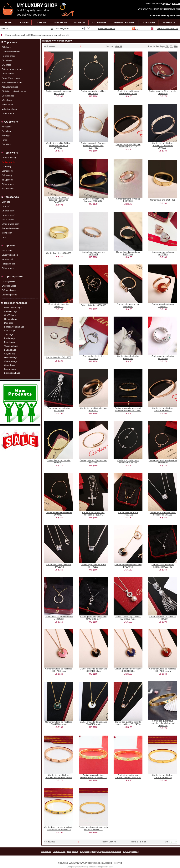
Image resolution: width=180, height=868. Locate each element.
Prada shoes (8, 74)
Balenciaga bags (12, 373)
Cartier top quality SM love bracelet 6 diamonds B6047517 (59, 145)
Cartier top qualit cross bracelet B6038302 (128, 461)
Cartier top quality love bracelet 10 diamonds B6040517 (163, 145)
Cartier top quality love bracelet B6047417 (163, 409)
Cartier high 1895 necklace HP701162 (59, 566)
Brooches (6, 131)
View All (119, 46)
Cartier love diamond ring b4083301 (93, 253)
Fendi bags (9, 342)
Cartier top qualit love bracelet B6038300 (163, 461)
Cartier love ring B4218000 (59, 357)
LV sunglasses (9, 281)
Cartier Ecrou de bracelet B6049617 (59, 461)
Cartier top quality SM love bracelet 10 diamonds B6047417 (93, 145)
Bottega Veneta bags (14, 327)
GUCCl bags (10, 315)
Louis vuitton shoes (11, 52)
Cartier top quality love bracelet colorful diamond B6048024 (163, 723)
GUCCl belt (7, 250)
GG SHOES (80, 22)
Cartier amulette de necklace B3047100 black (93, 670)
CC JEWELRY (99, 22)
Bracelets (6, 144)
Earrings (6, 136)
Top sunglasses (130, 851)
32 (167, 46)
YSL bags (9, 334)
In (52, 28)
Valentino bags (11, 346)
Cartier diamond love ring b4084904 (128, 200)
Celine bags (10, 331)
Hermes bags (10, 319)
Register (176, 3)
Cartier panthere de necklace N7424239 (163, 618)
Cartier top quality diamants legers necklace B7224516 (128, 723)
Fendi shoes (8, 105)
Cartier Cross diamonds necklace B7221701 (93, 514)
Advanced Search (107, 28)
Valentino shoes (9, 109)
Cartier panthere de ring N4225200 (163, 357)
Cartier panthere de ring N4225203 (163, 253)
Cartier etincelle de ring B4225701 (93, 357)
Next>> (109, 46)
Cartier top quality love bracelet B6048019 (163, 776)
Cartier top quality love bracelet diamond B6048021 (128, 776)
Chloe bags (10, 365)
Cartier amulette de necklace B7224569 (128, 566)
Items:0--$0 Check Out (168, 28)
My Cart (141, 9)
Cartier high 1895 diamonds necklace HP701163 (163, 514)
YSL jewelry (7, 180)
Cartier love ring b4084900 (59, 253)
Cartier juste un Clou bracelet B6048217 (93, 461)
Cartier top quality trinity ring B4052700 (93, 409)
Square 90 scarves (11, 228)
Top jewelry (48, 41)
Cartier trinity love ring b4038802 (59, 305)
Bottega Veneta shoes (12, 69)
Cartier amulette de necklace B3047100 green (59, 723)
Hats (4, 237)
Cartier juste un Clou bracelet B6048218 (163, 92)
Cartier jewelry (64, 41)
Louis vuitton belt (10, 255)
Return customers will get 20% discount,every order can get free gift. (37, 35)
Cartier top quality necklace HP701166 (59, 92)
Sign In (166, 3)
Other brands (8, 113)
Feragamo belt (9, 264)
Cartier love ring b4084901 (163, 200)
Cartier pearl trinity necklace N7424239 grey (93, 618)
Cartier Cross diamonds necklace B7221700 (163, 566)
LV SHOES (41, 22)
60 (171, 46)
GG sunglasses (9, 290)
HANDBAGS (169, 22)
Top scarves (105, 851)
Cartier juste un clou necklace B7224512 (59, 618)
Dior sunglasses (9, 295)
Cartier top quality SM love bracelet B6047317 (128, 145)
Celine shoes (8, 96)
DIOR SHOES (61, 22)
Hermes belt (7, 259)
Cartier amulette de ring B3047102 (163, 305)
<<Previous (49, 46)
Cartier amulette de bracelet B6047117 (59, 514)
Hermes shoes (9, 56)
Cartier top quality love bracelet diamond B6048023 (59, 776)
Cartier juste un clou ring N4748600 (128, 305)
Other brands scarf (10, 224)
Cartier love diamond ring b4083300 (128, 253)
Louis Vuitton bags (13, 308)
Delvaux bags (11, 358)
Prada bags (10, 338)
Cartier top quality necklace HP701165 (93, 92)
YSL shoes (7, 100)
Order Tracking (164, 9)
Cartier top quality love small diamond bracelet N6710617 (128, 409)
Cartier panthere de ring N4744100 (59, 409)
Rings (4, 140)
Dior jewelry (7, 171)
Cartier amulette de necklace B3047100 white (93, 723)
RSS (136, 29)
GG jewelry (7, 175)
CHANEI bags (11, 311)
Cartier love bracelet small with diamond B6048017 (93, 828)
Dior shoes (7, 60)
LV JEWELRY (148, 22)
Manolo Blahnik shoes (12, 82)
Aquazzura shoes (10, 87)
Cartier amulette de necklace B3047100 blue (128, 670)
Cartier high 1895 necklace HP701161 (93, 566)
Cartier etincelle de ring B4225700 (128, 357)
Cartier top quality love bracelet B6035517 (93, 200)
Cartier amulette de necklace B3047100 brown (163, 670)
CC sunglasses (9, 286)
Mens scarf (7, 233)
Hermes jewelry (9, 158)
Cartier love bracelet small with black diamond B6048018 (59, 828)
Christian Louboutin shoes (14, 91)
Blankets (6, 202)
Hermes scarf (8, 215)
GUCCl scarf (8, 219)
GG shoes (7, 65)
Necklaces (7, 127)
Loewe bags (10, 369)
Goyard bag (10, 354)
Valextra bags (11, 361)
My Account (151, 9)
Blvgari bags (10, 350)
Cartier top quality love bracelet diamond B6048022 (93, 776)
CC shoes (24, 22)
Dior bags (9, 323)
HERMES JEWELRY (124, 22)
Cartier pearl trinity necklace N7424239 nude (128, 618)
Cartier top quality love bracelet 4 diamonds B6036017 (59, 200)
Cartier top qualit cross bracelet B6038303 (128, 92)
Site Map (176, 9)
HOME (8, 22)
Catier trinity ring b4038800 (93, 305)
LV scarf (6, 206)
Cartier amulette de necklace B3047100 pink (59, 670)
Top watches (8, 189)
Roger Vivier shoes (11, 78)
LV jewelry (7, 166)
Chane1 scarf (8, 211)
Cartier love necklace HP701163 (128, 514)
